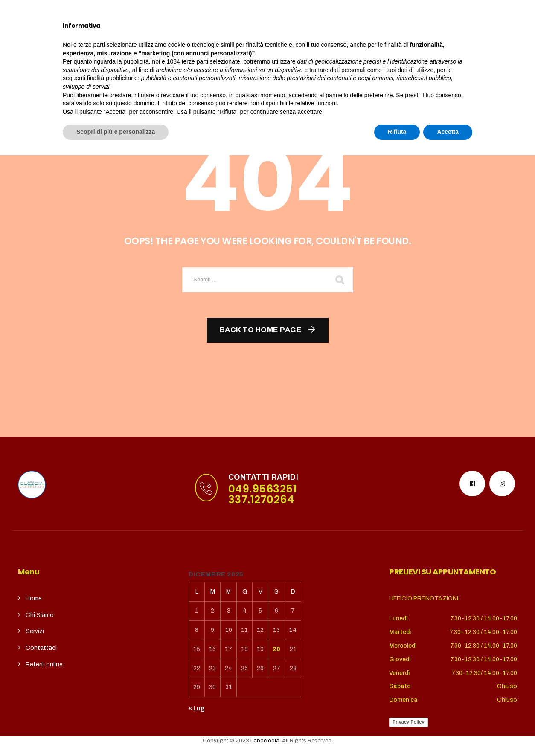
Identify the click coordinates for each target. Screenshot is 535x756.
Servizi (190, 41)
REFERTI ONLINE (349, 41)
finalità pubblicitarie (112, 679)
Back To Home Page (261, 330)
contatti (295, 41)
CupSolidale (244, 41)
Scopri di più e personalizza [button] (116, 733)
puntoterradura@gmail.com (81, 10)
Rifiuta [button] (397, 733)
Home (98, 41)
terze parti (195, 662)
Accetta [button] (448, 733)
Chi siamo (140, 41)
